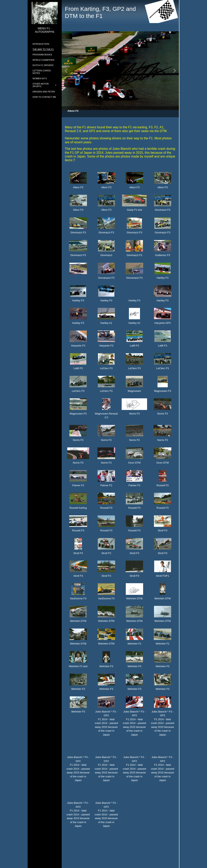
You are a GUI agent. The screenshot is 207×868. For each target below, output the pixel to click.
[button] (66, 71)
